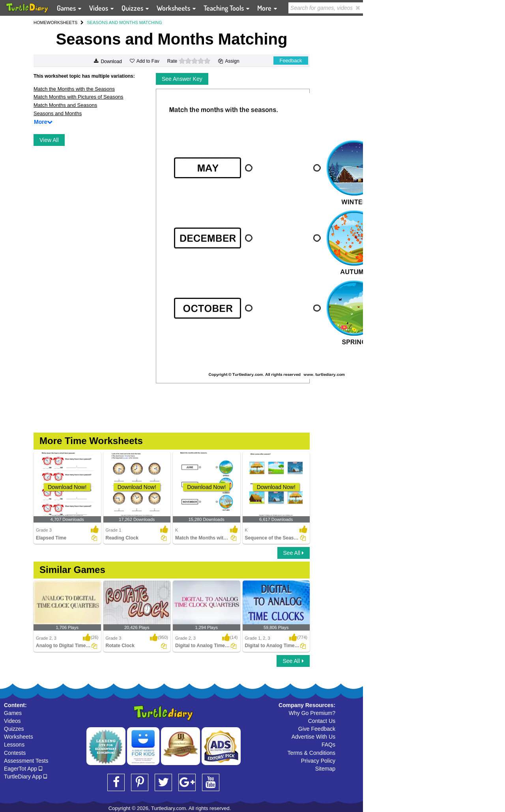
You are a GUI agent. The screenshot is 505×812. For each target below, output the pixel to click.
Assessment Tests (26, 761)
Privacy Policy (318, 761)
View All (49, 140)
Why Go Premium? (312, 713)
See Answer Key (182, 79)
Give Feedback (317, 729)
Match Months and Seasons (65, 105)
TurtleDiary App (25, 777)
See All (294, 553)
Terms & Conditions (311, 753)
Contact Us (322, 721)
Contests (15, 753)
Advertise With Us (313, 737)
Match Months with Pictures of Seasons (79, 97)
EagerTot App (23, 769)
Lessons (14, 745)
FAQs (328, 745)
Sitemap (325, 769)
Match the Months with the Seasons (74, 89)
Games (13, 713)
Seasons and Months (58, 113)
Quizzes (14, 729)
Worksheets (19, 737)
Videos (12, 721)
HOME (40, 22)
